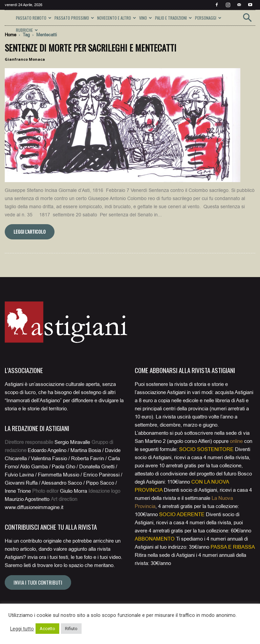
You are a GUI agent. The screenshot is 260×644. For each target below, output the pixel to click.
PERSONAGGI (208, 18)
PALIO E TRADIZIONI (174, 18)
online (236, 441)
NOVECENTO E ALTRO (117, 18)
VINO (146, 18)
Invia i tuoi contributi (38, 582)
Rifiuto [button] (71, 629)
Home (10, 35)
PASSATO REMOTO (34, 18)
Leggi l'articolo (30, 231)
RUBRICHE (27, 30)
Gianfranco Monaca (25, 59)
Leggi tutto (22, 629)
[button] (247, 20)
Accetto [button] (47, 629)
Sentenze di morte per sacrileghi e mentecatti (91, 48)
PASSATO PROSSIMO (74, 18)
